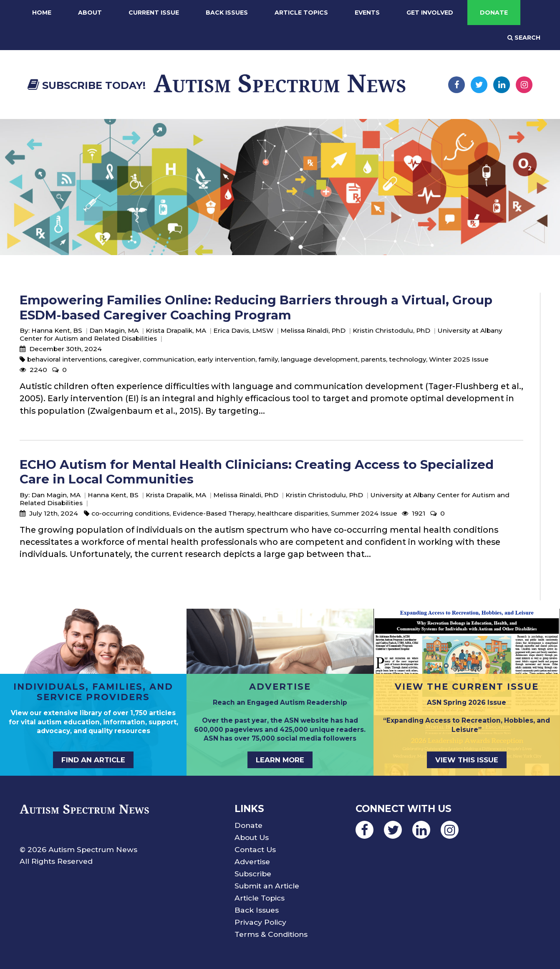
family (268, 359)
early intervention (226, 359)
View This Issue (467, 760)
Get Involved (430, 13)
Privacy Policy (260, 922)
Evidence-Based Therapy (213, 513)
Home (42, 13)
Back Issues (227, 13)
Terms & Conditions (271, 934)
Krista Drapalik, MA (176, 330)
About (90, 13)
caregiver (124, 359)
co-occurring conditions (130, 513)
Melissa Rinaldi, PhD (313, 330)
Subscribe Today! (87, 85)
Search (524, 38)
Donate (494, 13)
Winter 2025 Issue (459, 359)
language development (319, 359)
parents (373, 359)
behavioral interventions (67, 359)
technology (407, 359)
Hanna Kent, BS (57, 330)
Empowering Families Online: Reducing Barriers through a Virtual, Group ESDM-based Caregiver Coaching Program (256, 307)
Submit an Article (267, 886)
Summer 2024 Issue (364, 513)
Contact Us (255, 849)
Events (367, 13)
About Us (252, 837)
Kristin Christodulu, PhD (391, 330)
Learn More (280, 760)
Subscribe (253, 874)
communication (169, 359)
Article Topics (301, 13)
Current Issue (154, 13)
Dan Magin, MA (114, 330)
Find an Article (93, 760)
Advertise (252, 861)
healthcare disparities (293, 513)
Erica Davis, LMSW (243, 330)
